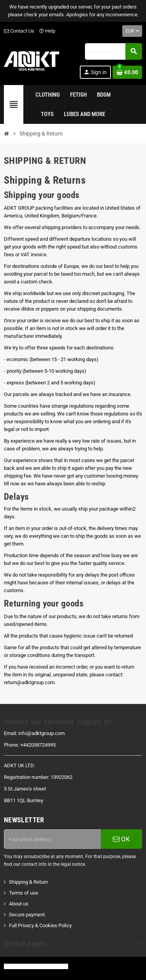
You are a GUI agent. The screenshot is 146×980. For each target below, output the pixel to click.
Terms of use (24, 893)
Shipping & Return (28, 882)
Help (47, 31)
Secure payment (27, 915)
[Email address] (52, 839)
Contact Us (19, 31)
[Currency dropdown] (132, 31)
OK (121, 839)
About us (19, 904)
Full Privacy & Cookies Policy (40, 925)
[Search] (113, 51)
